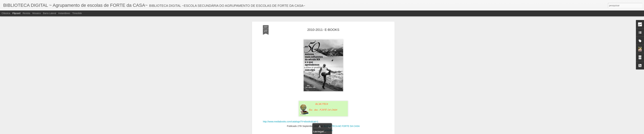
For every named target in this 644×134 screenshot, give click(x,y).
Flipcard (16, 13)
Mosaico (37, 13)
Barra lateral (50, 13)
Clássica (6, 13)
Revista (26, 13)
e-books (329, 68)
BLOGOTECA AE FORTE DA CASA (342, 64)
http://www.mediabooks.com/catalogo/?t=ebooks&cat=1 (291, 59)
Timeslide (77, 13)
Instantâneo (64, 13)
